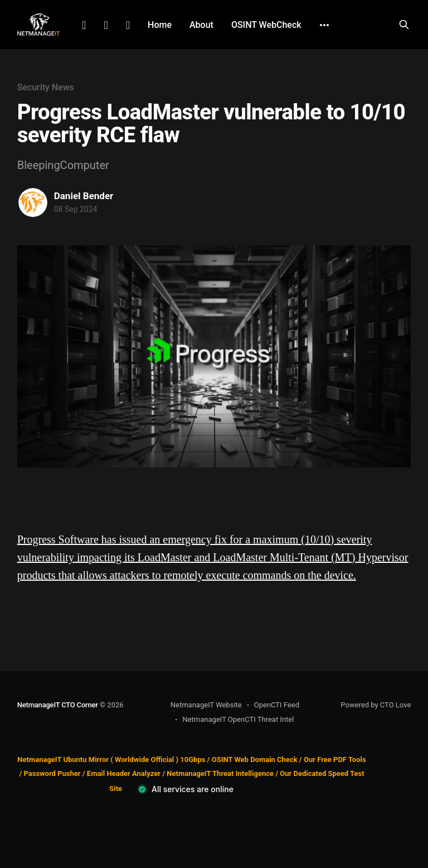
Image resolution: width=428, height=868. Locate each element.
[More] (324, 25)
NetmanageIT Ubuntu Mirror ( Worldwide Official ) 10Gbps (111, 759)
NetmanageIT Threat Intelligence (220, 773)
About (201, 25)
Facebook (106, 25)
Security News (46, 87)
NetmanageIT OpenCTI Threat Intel (238, 719)
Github (128, 25)
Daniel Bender (84, 196)
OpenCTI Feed (277, 705)
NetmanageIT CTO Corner (58, 705)
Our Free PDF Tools (335, 759)
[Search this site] (404, 25)
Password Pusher (52, 773)
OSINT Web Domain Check (255, 759)
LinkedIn (84, 25)
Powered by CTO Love (376, 705)
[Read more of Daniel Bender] (33, 202)
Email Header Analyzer (124, 773)
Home (160, 25)
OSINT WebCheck (266, 25)
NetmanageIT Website (206, 705)
